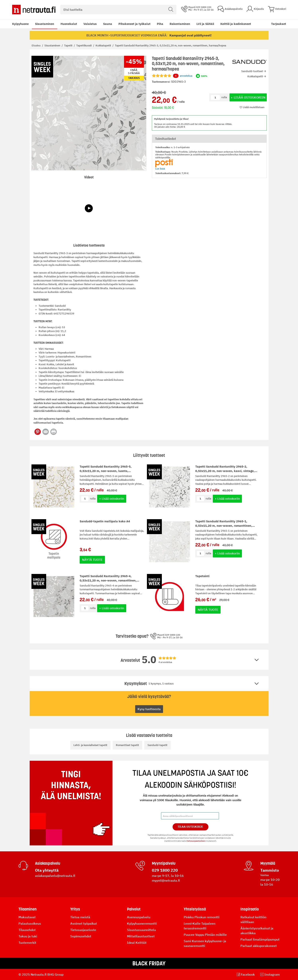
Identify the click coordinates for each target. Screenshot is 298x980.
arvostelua (183, 76)
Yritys (75, 909)
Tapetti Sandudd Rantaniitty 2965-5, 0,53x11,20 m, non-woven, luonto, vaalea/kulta (106, 471)
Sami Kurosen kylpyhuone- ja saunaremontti (205, 943)
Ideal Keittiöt (137, 943)
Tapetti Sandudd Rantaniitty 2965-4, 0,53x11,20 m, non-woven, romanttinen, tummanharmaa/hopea (108, 581)
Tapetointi (202, 576)
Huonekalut (69, 24)
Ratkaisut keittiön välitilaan (253, 919)
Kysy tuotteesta (149, 709)
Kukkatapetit (104, 46)
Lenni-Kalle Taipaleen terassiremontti (200, 926)
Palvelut (134, 909)
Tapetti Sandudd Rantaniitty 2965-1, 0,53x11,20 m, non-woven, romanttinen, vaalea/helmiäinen (224, 526)
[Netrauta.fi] (34, 10)
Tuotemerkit (27, 943)
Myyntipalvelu (164, 863)
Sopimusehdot (81, 936)
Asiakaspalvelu (48, 863)
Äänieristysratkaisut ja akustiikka (257, 931)
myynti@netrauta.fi (166, 880)
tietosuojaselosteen (196, 841)
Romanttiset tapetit (127, 745)
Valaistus (90, 24)
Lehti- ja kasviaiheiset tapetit (90, 745)
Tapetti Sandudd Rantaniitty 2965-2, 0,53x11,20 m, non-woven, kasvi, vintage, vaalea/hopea (225, 471)
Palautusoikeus (30, 923)
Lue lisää (160, 169)
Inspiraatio (250, 909)
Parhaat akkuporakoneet (259, 946)
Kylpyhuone (20, 24)
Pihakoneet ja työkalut (134, 24)
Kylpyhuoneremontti (142, 923)
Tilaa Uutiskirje (190, 827)
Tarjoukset (279, 24)
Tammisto (270, 870)
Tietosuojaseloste (83, 930)
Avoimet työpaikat (84, 923)
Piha (160, 24)
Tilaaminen (28, 909)
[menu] (132, 24)
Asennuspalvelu (139, 917)
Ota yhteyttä (47, 870)
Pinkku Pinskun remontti (202, 917)
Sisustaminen (45, 24)
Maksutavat (27, 917)
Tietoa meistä (80, 917)
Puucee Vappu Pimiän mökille (205, 935)
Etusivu (36, 46)
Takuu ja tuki (28, 936)
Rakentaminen (180, 24)
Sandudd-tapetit (157, 745)
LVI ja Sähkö (205, 24)
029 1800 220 (165, 870)
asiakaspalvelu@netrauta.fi (55, 876)
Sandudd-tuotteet (252, 71)
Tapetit (69, 46)
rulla (93, 499)
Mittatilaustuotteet (141, 936)
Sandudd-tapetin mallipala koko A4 (105, 521)
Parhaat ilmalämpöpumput (260, 939)
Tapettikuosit (84, 46)
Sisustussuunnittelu (141, 930)
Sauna (108, 24)
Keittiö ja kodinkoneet (236, 24)
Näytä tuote (92, 560)
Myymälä (268, 863)
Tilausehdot (27, 930)
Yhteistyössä (195, 909)
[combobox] (118, 10)
